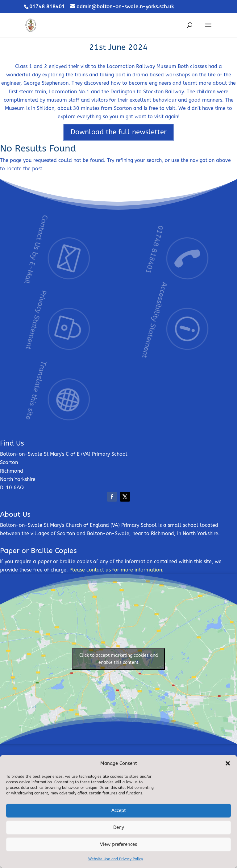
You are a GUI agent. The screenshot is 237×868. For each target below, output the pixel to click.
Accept (119, 810)
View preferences (118, 844)
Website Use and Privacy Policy (116, 859)
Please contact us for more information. (116, 570)
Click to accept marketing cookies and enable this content (119, 659)
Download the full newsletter (119, 132)
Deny (119, 827)
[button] (228, 763)
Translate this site (57, 373)
